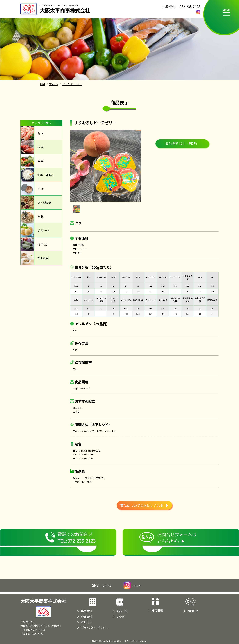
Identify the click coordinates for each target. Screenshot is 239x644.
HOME (43, 84)
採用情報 (157, 610)
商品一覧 (122, 611)
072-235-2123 (190, 6)
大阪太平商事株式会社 (43, 608)
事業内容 (86, 611)
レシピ (121, 617)
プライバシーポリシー (95, 628)
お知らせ (86, 622)
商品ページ (54, 84)
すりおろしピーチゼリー (72, 84)
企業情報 (86, 617)
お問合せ (193, 611)
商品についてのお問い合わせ (144, 505)
